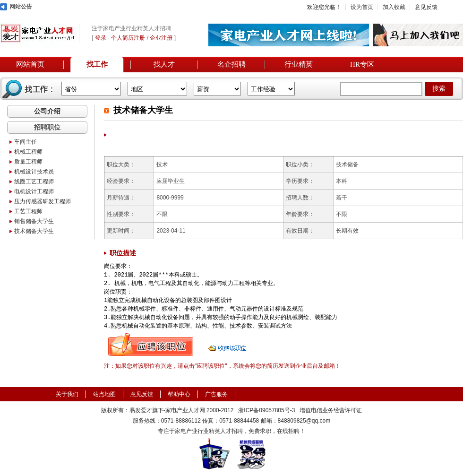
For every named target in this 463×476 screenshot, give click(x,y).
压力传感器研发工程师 (43, 201)
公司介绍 (47, 111)
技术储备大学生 (34, 231)
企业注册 (161, 38)
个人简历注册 (128, 38)
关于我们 (67, 394)
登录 (101, 38)
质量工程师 (28, 162)
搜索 (439, 89)
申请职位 (151, 345)
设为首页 (362, 7)
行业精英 (299, 64)
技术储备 (347, 164)
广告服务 (216, 394)
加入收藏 (394, 7)
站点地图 (104, 394)
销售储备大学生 (34, 221)
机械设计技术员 (34, 172)
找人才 (164, 64)
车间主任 (26, 142)
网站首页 (30, 64)
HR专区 (362, 64)
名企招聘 (231, 64)
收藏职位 (229, 345)
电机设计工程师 (34, 191)
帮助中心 (179, 394)
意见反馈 (426, 7)
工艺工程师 (28, 211)
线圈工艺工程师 (34, 182)
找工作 (97, 64)
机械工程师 (28, 152)
